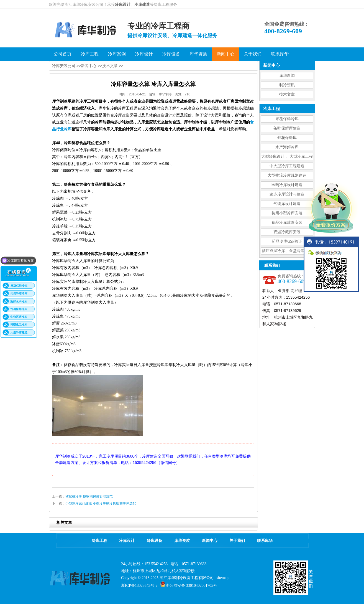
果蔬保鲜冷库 (287, 119)
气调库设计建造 (287, 204)
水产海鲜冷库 (287, 147)
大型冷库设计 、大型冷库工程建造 (287, 157)
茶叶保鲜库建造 (287, 128)
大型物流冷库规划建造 (287, 175)
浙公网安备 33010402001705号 (189, 586)
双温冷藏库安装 (287, 232)
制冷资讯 (287, 85)
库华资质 (182, 541)
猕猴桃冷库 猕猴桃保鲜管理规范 (89, 496)
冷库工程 (99, 541)
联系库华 (265, 541)
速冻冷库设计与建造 (287, 194)
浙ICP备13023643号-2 (139, 586)
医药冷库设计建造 (287, 185)
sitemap (222, 578)
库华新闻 (287, 76)
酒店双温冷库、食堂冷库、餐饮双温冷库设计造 (287, 252)
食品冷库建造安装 (287, 223)
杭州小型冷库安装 (287, 213)
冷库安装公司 (64, 66)
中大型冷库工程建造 (287, 166)
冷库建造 (142, 4)
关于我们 (237, 541)
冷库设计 (123, 4)
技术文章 (287, 94)
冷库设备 (155, 541)
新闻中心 (89, 66)
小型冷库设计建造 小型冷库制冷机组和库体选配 (101, 503)
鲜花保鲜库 (287, 138)
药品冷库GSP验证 (287, 241)
